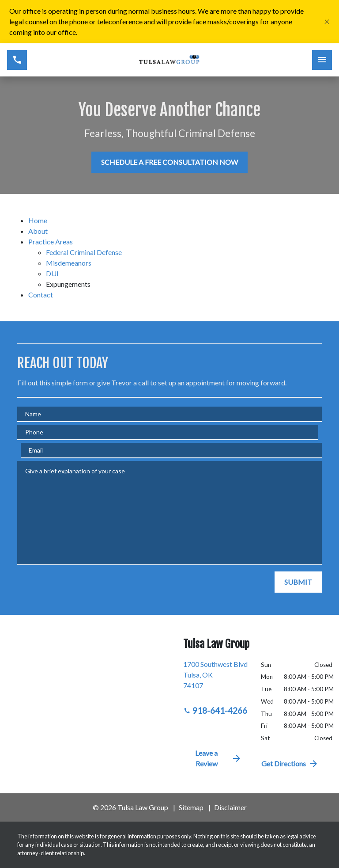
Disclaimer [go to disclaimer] (230, 807)
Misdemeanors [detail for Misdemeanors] (69, 263)
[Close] (327, 22)
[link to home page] (169, 60)
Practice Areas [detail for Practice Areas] (51, 242)
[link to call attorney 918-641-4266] (17, 60)
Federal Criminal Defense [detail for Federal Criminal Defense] (84, 252)
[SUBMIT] (298, 582)
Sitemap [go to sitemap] (191, 807)
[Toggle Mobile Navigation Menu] (322, 60)
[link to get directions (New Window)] (215, 678)
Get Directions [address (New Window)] (290, 764)
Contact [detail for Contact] (41, 295)
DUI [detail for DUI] (52, 273)
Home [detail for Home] (38, 220)
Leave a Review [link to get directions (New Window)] (218, 758)
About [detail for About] (38, 231)
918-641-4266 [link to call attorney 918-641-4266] (215, 711)
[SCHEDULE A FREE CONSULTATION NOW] (169, 162)
